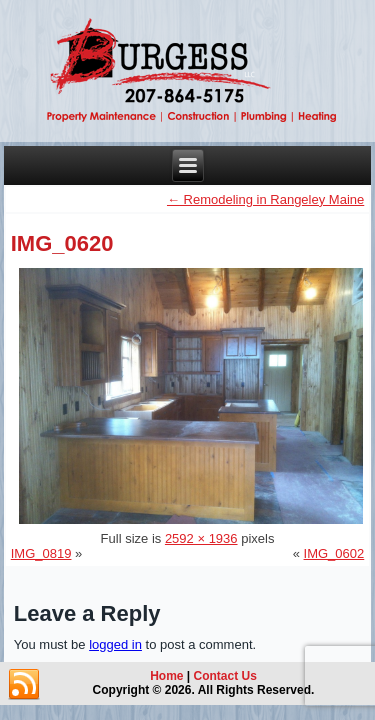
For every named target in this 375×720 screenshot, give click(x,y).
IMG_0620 (62, 243)
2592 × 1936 (201, 538)
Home (166, 676)
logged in (115, 644)
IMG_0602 (334, 553)
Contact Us (225, 676)
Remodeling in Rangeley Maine (265, 199)
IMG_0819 (41, 553)
